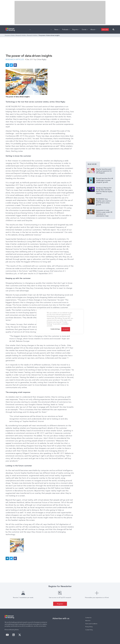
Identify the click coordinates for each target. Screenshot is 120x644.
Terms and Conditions (91, 624)
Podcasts (66, 29)
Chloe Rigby (40, 59)
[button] (113, 30)
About (93, 29)
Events (85, 29)
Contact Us (88, 618)
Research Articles (21, 35)
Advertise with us (61, 618)
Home (13, 35)
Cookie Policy (89, 630)
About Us (88, 621)
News (57, 29)
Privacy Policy (89, 627)
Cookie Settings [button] (55, 329)
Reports (76, 29)
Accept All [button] (66, 329)
